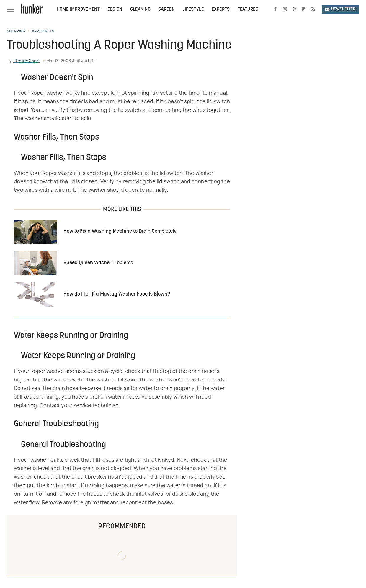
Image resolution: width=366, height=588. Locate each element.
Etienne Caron (27, 61)
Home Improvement (78, 9)
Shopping (16, 32)
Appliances (43, 32)
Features (248, 9)
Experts (221, 9)
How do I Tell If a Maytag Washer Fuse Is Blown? (117, 294)
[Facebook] (275, 9)
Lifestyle (193, 9)
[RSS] (313, 9)
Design (115, 9)
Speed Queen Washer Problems (98, 263)
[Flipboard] (304, 9)
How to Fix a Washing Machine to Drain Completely (120, 231)
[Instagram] (285, 9)
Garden (166, 9)
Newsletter (340, 9)
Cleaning (140, 9)
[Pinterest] (294, 9)
